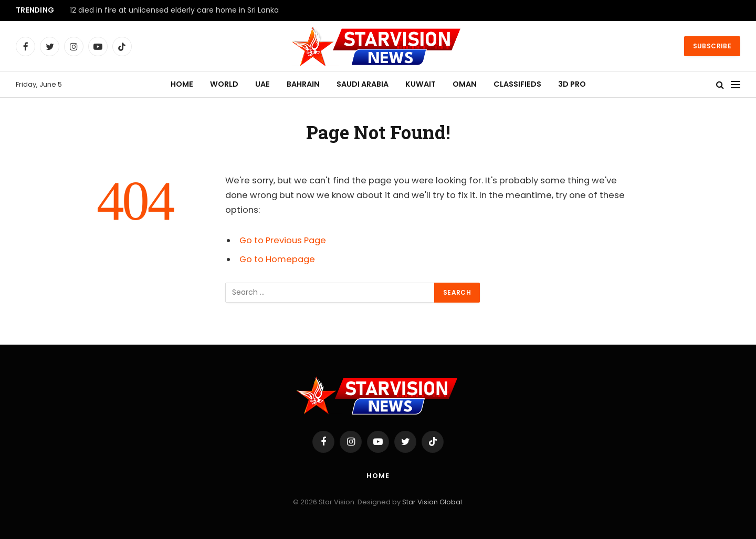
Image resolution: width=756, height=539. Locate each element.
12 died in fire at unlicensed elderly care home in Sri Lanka (174, 11)
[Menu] (736, 85)
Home (378, 476)
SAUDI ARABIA (363, 84)
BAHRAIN (303, 84)
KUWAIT (421, 84)
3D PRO (572, 84)
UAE (262, 84)
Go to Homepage (277, 259)
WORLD (224, 84)
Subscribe (712, 46)
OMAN (465, 84)
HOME (182, 84)
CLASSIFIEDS (517, 84)
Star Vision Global (432, 502)
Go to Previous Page (283, 240)
